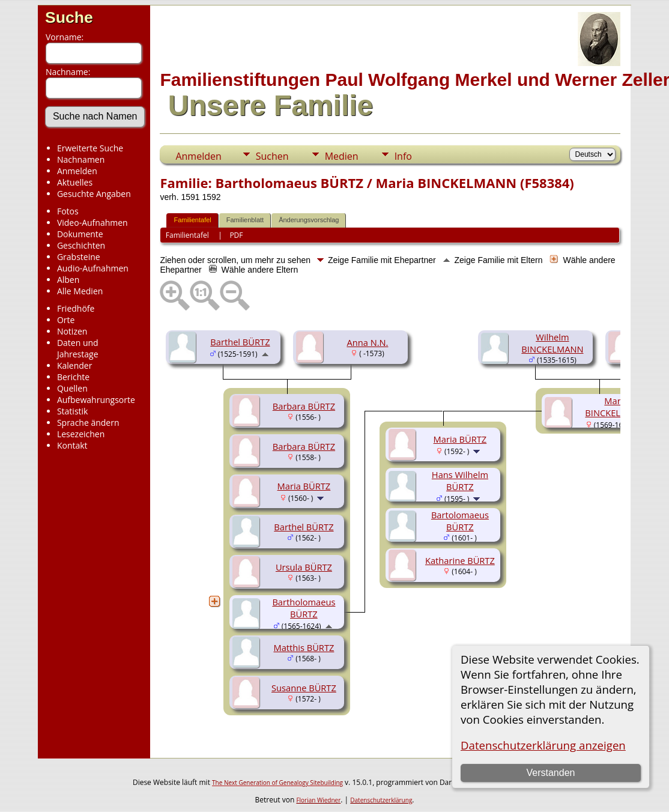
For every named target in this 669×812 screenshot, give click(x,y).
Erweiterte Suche (90, 148)
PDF (236, 235)
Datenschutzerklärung (381, 800)
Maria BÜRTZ (304, 486)
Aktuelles (75, 182)
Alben (68, 280)
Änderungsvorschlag (309, 220)
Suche (69, 17)
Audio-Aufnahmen (93, 268)
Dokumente (80, 234)
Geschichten (81, 245)
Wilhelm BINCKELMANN (552, 343)
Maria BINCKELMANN (616, 407)
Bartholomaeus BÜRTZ (304, 608)
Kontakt (72, 445)
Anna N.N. (367, 342)
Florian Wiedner (318, 800)
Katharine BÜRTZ (460, 560)
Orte (66, 320)
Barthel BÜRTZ (240, 342)
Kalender (74, 365)
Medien (342, 156)
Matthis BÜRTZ (304, 647)
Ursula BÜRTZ (304, 567)
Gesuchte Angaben (94, 194)
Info (403, 156)
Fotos (68, 211)
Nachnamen (81, 159)
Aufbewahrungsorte (96, 400)
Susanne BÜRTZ (304, 688)
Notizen (72, 331)
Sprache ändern (88, 423)
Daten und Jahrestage (78, 348)
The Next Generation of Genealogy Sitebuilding (277, 783)
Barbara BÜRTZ (304, 406)
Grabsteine (79, 257)
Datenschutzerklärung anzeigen (543, 745)
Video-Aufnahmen (92, 223)
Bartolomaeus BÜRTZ (460, 521)
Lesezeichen (81, 434)
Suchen (272, 156)
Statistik (73, 411)
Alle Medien (80, 291)
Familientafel (192, 220)
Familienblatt (245, 220)
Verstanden (550, 773)
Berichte (73, 377)
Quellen (72, 388)
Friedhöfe (76, 308)
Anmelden (77, 171)
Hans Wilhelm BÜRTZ (460, 480)
